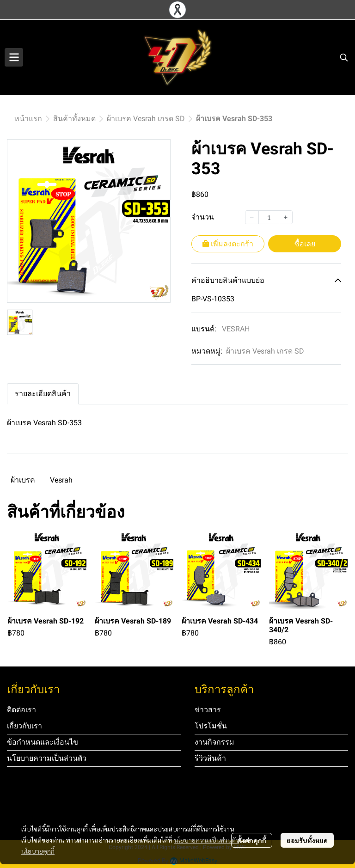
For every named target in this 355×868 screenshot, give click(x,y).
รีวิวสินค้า (210, 758)
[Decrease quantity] (252, 217)
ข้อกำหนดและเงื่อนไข (43, 742)
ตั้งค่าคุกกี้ (252, 840)
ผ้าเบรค (23, 480)
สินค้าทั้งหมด (74, 119)
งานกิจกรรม (214, 742)
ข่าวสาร (208, 710)
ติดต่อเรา (21, 710)
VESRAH (236, 329)
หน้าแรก (28, 119)
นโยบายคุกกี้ (38, 851)
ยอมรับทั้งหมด (307, 840)
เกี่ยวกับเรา (24, 726)
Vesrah (61, 480)
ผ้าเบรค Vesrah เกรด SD (146, 119)
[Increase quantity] (286, 217)
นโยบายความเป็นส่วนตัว (206, 840)
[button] (344, 57)
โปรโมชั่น (211, 726)
